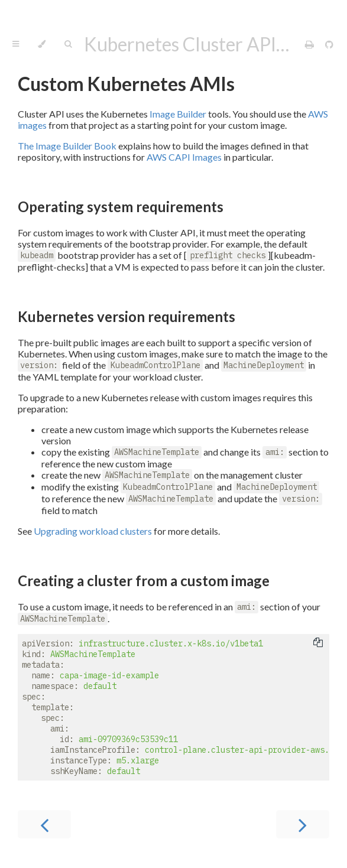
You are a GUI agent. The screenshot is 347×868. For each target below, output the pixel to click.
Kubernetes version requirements (127, 316)
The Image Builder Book (67, 146)
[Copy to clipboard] (318, 643)
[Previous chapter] (44, 824)
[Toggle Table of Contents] (16, 44)
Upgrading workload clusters (93, 531)
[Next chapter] (303, 824)
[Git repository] (329, 44)
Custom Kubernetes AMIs (126, 84)
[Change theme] (42, 44)
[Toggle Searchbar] (68, 44)
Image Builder (178, 114)
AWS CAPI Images (184, 157)
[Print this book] (310, 44)
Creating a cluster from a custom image (144, 581)
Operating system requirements (121, 207)
